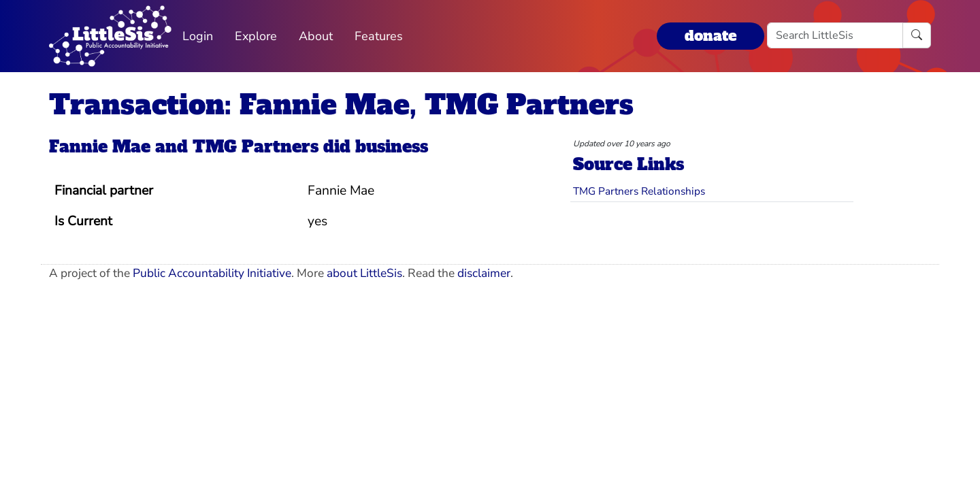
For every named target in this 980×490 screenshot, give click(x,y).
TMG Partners (256, 147)
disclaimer (484, 273)
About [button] (316, 36)
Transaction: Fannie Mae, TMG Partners (341, 105)
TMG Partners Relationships (639, 191)
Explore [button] (256, 36)
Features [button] (379, 36)
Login (198, 36)
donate (710, 36)
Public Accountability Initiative (212, 273)
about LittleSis (364, 273)
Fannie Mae (100, 147)
